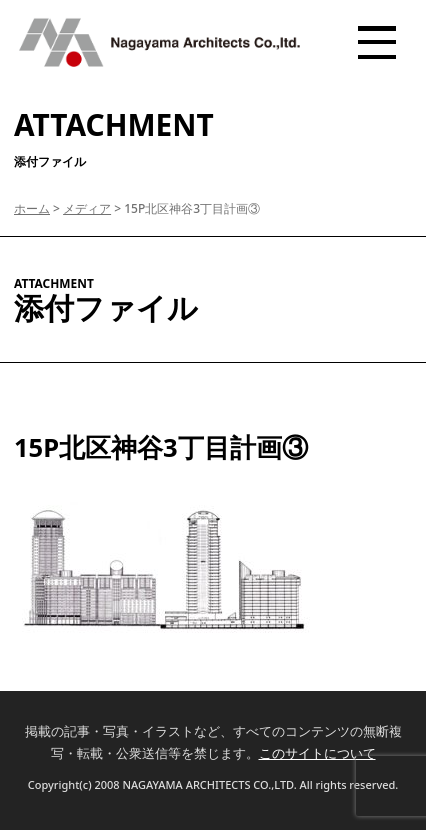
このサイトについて (317, 753)
